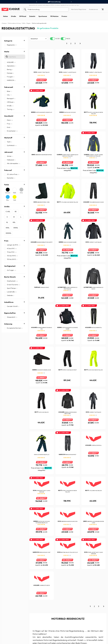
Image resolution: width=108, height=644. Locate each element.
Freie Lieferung (54, 2)
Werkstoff (8, 138)
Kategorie (8, 41)
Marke (7, 52)
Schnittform (9, 284)
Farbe (7, 185)
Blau (8, 200)
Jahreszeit (8, 152)
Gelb (15, 200)
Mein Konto (75, 9)
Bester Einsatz (10, 277)
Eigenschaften (10, 290)
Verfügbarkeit (10, 266)
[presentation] (37, 2)
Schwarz (8, 193)
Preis (6, 241)
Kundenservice (93, 9)
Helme (5, 16)
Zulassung (8, 297)
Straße (13, 16)
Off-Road (23, 16)
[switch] (53, 39)
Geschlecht (9, 116)
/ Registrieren (82, 9)
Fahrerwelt (9, 87)
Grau (21, 193)
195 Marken (54, 16)
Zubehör (32, 16)
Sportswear (43, 16)
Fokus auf (8, 170)
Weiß (15, 193)
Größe (7, 207)
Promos (64, 16)
